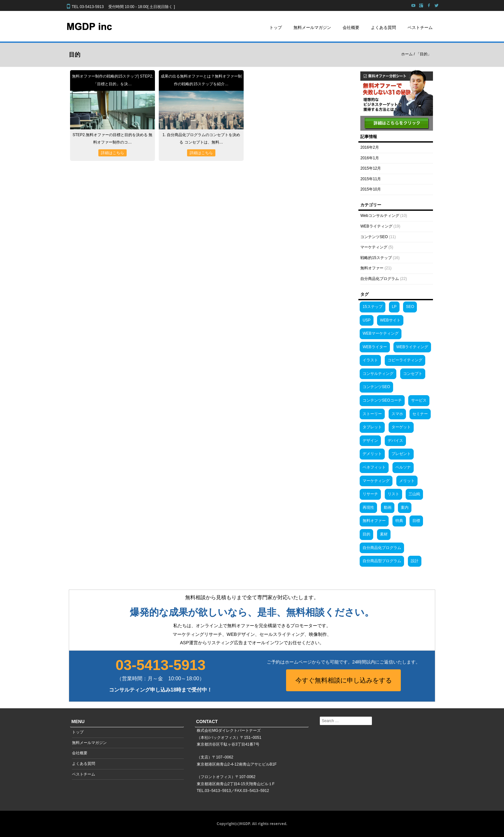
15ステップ (372, 307)
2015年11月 (371, 179)
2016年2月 (369, 147)
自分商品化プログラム (380, 279)
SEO (410, 307)
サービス (419, 400)
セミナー (420, 414)
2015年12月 (371, 168)
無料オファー (372, 268)
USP (367, 320)
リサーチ (370, 494)
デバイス (395, 441)
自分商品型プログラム (382, 561)
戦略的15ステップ (376, 258)
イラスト (370, 360)
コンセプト (413, 374)
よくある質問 (383, 28)
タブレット (372, 427)
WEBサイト (390, 320)
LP (394, 307)
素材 (384, 534)
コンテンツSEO (374, 237)
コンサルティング (378, 374)
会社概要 (351, 28)
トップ (276, 28)
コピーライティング (405, 360)
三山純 (414, 494)
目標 (416, 521)
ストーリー (372, 414)
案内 (405, 507)
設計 (415, 561)
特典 (399, 521)
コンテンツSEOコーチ (382, 400)
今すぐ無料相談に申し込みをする (344, 680)
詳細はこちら (113, 153)
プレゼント (401, 454)
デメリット (372, 454)
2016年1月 (369, 158)
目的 (366, 534)
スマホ (397, 414)
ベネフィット (374, 467)
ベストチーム (420, 28)
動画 (388, 507)
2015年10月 (371, 189)
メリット (407, 481)
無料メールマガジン (312, 28)
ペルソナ (403, 467)
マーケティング (374, 247)
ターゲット (401, 427)
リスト (393, 494)
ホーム (407, 54)
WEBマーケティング (380, 333)
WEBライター (375, 347)
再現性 (368, 507)
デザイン (370, 441)
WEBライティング (376, 226)
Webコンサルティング (380, 216)
